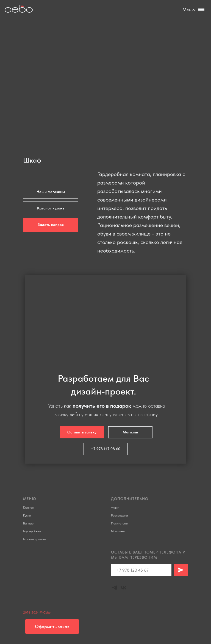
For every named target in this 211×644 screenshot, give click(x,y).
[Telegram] (114, 588)
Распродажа (119, 515)
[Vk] (123, 588)
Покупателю (119, 523)
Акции (115, 507)
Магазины (118, 531)
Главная (28, 507)
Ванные (28, 523)
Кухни (27, 515)
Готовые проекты (35, 539)
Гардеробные (32, 531)
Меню (189, 10)
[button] (51, 225)
